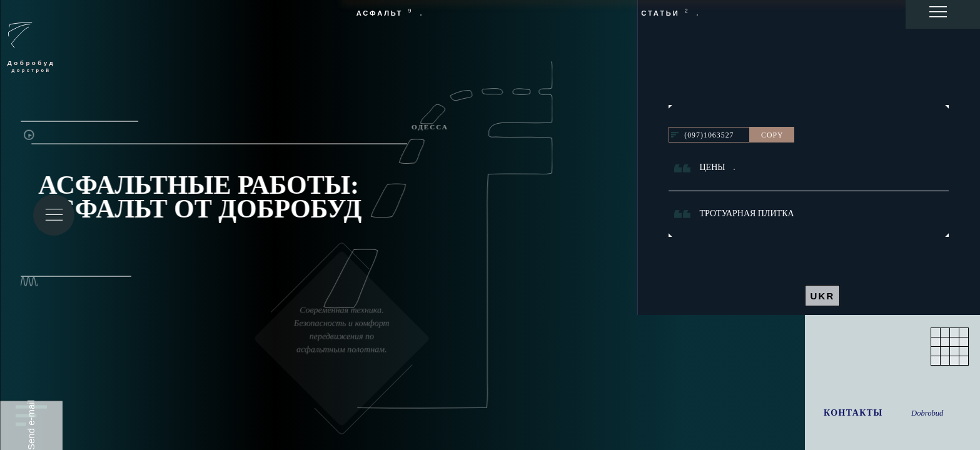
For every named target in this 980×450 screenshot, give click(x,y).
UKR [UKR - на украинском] (822, 296)
